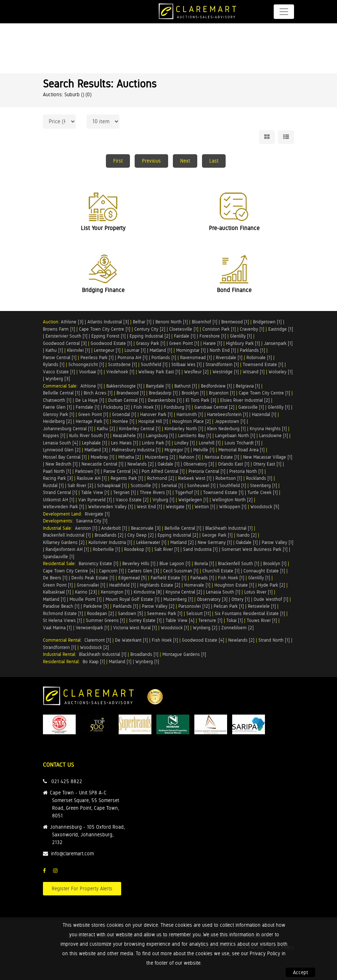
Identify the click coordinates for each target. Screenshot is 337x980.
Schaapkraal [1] (112, 485)
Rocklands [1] (259, 478)
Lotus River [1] (258, 592)
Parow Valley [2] (158, 606)
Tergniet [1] (124, 492)
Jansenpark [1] (278, 343)
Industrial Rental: (61, 654)
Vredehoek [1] (120, 372)
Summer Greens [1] (105, 620)
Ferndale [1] (88, 407)
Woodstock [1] (175, 628)
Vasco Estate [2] (132, 500)
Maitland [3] (96, 450)
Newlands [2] (140, 464)
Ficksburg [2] (116, 407)
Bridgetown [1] (267, 322)
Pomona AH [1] (132, 357)
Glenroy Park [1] (59, 414)
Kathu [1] (54, 350)
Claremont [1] (98, 640)
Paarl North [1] (57, 471)
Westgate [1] (178, 507)
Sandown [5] (130, 613)
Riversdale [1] (229, 357)
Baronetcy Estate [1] (98, 563)
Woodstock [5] (265, 507)
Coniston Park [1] (219, 329)
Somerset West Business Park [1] (255, 549)
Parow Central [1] (60, 357)
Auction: (52, 322)
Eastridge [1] (281, 329)
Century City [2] (150, 329)
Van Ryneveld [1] (95, 500)
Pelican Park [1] (229, 606)
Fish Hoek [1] (147, 407)
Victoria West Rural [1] (135, 628)
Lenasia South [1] (223, 592)
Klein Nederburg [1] (226, 429)
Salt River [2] (80, 485)
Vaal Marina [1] (57, 628)
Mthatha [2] (130, 457)
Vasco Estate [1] (59, 372)
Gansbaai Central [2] (214, 407)
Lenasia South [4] (60, 443)
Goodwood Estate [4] (203, 640)
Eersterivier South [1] (66, 336)
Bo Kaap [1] (94, 662)
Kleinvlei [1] (78, 350)
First (118, 161)
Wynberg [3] (58, 379)
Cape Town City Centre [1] (105, 329)
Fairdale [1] (185, 336)
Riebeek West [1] (195, 478)
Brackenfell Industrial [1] (67, 535)
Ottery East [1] (267, 464)
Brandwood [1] (131, 393)
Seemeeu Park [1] (165, 613)
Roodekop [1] (137, 549)
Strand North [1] (274, 640)
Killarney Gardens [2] (64, 542)
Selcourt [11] (199, 613)
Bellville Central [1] (61, 393)
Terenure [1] (210, 620)
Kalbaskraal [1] (57, 592)
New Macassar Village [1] (268, 457)
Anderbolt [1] (114, 528)
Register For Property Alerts (82, 888)
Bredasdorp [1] (163, 393)
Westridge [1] (226, 372)
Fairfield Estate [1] (168, 578)
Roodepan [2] (100, 613)
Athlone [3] (72, 322)
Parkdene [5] (96, 606)
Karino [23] (86, 592)
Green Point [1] (184, 343)
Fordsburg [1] (177, 407)
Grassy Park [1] (151, 343)
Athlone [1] (91, 386)
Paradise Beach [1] (61, 606)
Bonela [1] (204, 563)
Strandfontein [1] (222, 364)
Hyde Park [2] (271, 585)
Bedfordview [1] (216, 386)
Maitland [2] (182, 542)
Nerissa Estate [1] (222, 457)
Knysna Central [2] (184, 592)
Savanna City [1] (92, 521)
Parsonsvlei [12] (194, 606)
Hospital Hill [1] (153, 421)
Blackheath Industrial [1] (229, 528)
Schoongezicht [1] (86, 364)
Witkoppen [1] (233, 507)
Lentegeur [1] (107, 350)
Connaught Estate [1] (264, 571)
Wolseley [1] (281, 372)
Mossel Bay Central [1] (65, 457)
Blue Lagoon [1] (175, 563)
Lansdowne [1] (273, 435)
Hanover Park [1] (156, 414)
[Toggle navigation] (284, 12)
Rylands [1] (54, 364)
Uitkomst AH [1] (59, 500)
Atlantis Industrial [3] (108, 322)
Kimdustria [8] (148, 592)
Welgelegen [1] (193, 500)
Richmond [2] (160, 478)
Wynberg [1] (147, 662)
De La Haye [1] (90, 400)
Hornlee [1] (123, 421)
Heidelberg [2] (57, 421)
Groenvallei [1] (91, 585)
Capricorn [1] (111, 571)
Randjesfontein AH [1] (67, 549)
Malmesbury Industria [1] (136, 450)
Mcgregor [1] (177, 450)
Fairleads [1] (202, 578)
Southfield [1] (154, 364)
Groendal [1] (124, 414)
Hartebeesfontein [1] (227, 414)
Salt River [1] (167, 549)
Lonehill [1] (210, 443)
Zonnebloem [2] (237, 628)
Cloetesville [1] (184, 329)
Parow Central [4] (120, 471)
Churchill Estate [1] (221, 571)
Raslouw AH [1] (92, 478)
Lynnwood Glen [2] (62, 450)
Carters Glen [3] (143, 571)
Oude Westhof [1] (271, 599)
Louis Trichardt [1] (242, 443)
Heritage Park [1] (92, 421)
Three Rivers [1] (155, 492)
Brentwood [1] (235, 322)
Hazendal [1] (264, 414)
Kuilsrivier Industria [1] (110, 542)
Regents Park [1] (127, 478)
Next (185, 161)
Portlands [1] (164, 357)
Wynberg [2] (205, 628)
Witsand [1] (254, 372)
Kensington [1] (115, 592)
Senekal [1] (172, 485)
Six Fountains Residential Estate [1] (250, 613)
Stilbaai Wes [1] (187, 364)
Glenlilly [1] (241, 336)
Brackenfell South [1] (239, 563)
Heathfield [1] (122, 585)
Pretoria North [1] (246, 471)
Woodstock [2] (94, 647)
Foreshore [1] (213, 336)
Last (214, 161)
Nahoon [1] (190, 457)
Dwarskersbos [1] (165, 400)
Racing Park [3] (58, 478)
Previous (151, 161)
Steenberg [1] (263, 485)
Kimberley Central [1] (140, 429)
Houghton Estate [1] (234, 585)
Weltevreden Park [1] (64, 507)
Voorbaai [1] (91, 372)
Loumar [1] (135, 350)
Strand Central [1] (60, 492)
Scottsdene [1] (122, 364)
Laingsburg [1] (160, 435)
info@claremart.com (72, 853)
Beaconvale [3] (146, 528)
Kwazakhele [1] (127, 435)
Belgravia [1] (248, 386)
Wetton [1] (205, 507)
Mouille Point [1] (86, 599)
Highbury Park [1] (243, 343)
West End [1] (149, 507)
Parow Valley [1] (277, 542)
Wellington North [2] (232, 500)
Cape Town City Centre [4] (69, 571)
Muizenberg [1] (178, 599)
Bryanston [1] (222, 393)
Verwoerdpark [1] (92, 628)
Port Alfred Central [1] (163, 471)
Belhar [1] (142, 322)
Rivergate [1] (97, 514)
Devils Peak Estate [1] (93, 578)
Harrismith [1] (190, 414)
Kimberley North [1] (184, 429)
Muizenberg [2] (160, 457)
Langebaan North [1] (235, 435)
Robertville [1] (106, 549)
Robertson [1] (229, 478)
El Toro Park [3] (201, 400)
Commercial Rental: (64, 640)
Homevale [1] (197, 585)
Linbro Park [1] (156, 443)
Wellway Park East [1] (159, 372)
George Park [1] (217, 535)
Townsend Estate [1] (263, 364)
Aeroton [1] (86, 528)
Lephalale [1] (94, 443)
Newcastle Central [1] (102, 464)
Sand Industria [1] (200, 549)
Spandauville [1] (59, 557)
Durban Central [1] (126, 400)
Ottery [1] (241, 599)
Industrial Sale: (59, 528)
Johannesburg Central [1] (68, 429)
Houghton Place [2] (191, 421)
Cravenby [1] (252, 329)
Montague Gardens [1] (184, 654)
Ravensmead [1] (196, 357)
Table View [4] (180, 620)
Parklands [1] (252, 350)
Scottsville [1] (144, 485)
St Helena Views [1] (62, 620)
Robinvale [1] (259, 357)
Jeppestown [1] (230, 421)
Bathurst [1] (186, 386)
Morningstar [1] (191, 350)
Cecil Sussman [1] (181, 571)
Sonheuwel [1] (201, 485)
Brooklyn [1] (193, 393)
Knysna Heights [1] (268, 429)
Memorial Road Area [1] (241, 450)
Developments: (60, 521)
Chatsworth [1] (57, 400)
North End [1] (223, 350)
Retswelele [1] (262, 606)
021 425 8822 (67, 781)
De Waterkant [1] (131, 640)
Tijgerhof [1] (187, 492)
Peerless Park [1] (97, 357)
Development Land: (64, 514)
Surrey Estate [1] (145, 620)
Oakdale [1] (168, 464)
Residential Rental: (63, 662)
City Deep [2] (140, 535)
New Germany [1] (215, 542)
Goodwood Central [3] (65, 343)
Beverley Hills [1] (139, 563)
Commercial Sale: (62, 386)
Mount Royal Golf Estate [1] (132, 599)
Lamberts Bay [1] (195, 435)
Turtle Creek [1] (263, 492)
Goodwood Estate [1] (111, 343)
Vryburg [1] (163, 500)
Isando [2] (247, 535)
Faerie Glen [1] (57, 407)
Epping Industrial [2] (150, 336)
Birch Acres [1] (98, 393)
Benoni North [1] (172, 322)
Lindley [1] (185, 443)
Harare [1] (213, 343)
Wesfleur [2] (196, 372)
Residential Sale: (61, 563)
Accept (300, 972)
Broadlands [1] (144, 654)
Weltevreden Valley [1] (110, 507)
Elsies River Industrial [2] (245, 400)
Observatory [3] (199, 464)
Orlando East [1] (234, 464)
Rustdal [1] (53, 485)
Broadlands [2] (109, 535)
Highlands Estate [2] (160, 585)
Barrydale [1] (158, 386)
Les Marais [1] (124, 443)
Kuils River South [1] (89, 435)
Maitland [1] (161, 350)
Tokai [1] (235, 620)
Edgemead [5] (132, 578)
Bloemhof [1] (205, 322)
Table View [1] (95, 492)
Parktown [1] (87, 471)
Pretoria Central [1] (207, 471)
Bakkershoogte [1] (124, 386)
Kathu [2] (106, 429)
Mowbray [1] (102, 457)
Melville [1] (204, 450)
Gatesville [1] (251, 407)
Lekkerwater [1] (151, 542)
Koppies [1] (54, 435)
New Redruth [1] (62, 464)
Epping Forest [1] (108, 336)
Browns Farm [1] (59, 329)
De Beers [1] (55, 578)
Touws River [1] (262, 620)
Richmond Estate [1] (63, 613)
